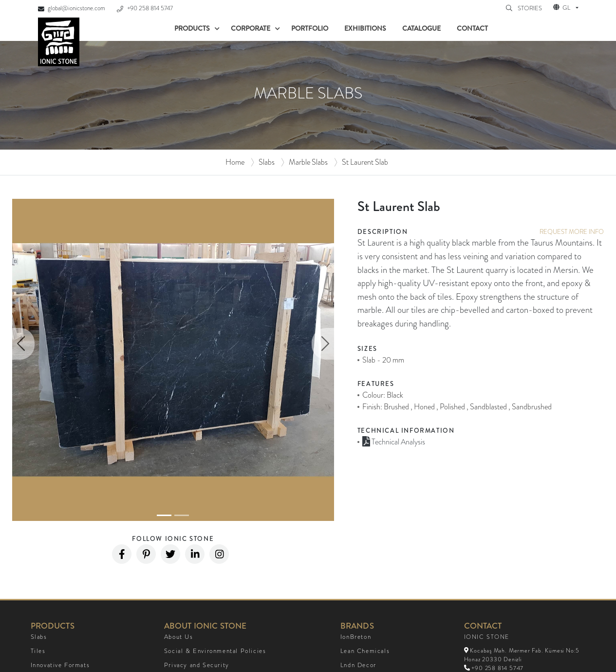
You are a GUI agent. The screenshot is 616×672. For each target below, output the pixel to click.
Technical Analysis (394, 442)
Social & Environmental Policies (215, 651)
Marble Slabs (308, 162)
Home (235, 162)
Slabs (267, 162)
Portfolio (310, 28)
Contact (472, 28)
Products (192, 28)
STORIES (531, 8)
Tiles (38, 651)
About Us (179, 637)
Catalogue (421, 28)
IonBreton (356, 637)
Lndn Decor (358, 665)
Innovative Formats (60, 665)
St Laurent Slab (365, 162)
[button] (23, 344)
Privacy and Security (197, 665)
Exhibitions (365, 28)
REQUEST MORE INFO (572, 232)
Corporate (251, 28)
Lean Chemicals (365, 651)
